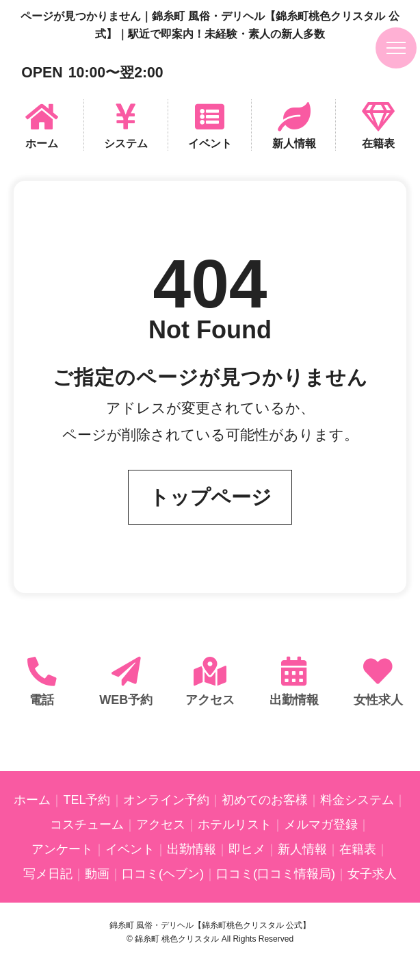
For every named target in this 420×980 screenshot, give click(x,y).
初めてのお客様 (265, 800)
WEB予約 (126, 700)
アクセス (210, 700)
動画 (97, 874)
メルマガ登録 (321, 825)
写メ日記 (48, 874)
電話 (42, 700)
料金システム (357, 800)
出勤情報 (294, 700)
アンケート (62, 849)
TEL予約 (87, 800)
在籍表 (378, 143)
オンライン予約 (166, 800)
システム (126, 143)
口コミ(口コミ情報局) (276, 874)
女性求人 (378, 700)
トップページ (210, 497)
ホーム (42, 143)
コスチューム (87, 825)
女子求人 (372, 874)
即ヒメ (247, 849)
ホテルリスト (235, 825)
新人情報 (294, 143)
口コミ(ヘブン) (163, 874)
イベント (210, 143)
